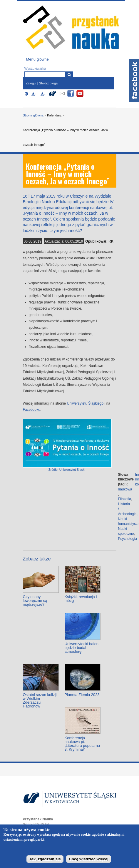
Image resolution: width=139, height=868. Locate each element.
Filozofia (125, 499)
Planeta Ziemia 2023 (82, 695)
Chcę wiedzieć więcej (89, 859)
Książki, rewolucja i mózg (81, 599)
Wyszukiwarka (35, 69)
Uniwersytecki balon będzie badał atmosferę (82, 648)
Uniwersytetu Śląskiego (85, 403)
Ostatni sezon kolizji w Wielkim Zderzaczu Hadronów (40, 700)
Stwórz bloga (48, 83)
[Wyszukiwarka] (69, 75)
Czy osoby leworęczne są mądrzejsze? (35, 601)
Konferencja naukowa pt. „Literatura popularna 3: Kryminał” (82, 744)
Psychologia (128, 539)
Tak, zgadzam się (45, 859)
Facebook (134, 81)
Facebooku (32, 410)
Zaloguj (31, 83)
